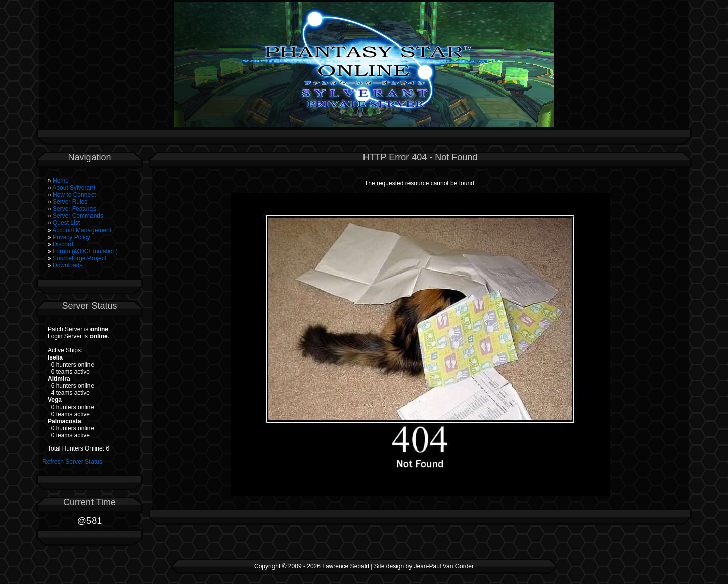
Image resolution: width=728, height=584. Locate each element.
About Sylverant (74, 188)
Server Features (74, 209)
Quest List (66, 223)
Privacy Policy (72, 237)
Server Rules (70, 202)
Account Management (82, 230)
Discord (63, 244)
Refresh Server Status (72, 462)
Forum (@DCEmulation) (85, 251)
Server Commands (78, 216)
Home (61, 181)
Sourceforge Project (79, 258)
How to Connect (74, 195)
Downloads (67, 265)
